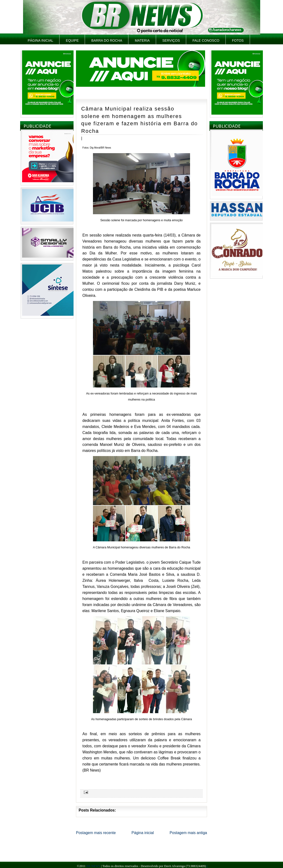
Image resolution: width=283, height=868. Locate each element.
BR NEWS (93, 866)
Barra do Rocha (107, 40)
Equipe (72, 40)
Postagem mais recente (96, 833)
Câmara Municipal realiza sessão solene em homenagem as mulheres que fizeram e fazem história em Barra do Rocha (140, 120)
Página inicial (40, 40)
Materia (142, 40)
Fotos (238, 40)
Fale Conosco (206, 40)
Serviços (171, 40)
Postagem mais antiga (188, 833)
